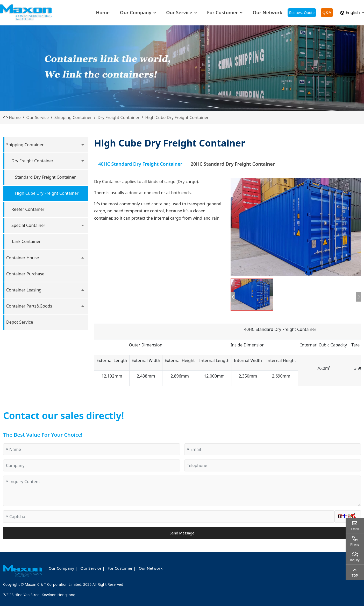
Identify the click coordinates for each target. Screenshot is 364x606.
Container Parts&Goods (29, 306)
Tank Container (26, 241)
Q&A (327, 12)
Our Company (136, 12)
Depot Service (20, 322)
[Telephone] (273, 465)
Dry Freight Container (119, 117)
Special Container (28, 225)
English (350, 12)
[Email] (273, 449)
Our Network (267, 12)
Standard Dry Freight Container (45, 177)
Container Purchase (25, 274)
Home (103, 12)
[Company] (92, 465)
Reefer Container (28, 209)
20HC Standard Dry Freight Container (233, 164)
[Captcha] (169, 517)
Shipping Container (73, 117)
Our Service (179, 12)
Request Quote (302, 13)
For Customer (222, 12)
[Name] (92, 449)
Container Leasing (24, 290)
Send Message (182, 533)
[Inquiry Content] (182, 491)
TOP (355, 576)
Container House (23, 258)
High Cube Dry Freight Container (177, 117)
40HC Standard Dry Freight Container (140, 164)
